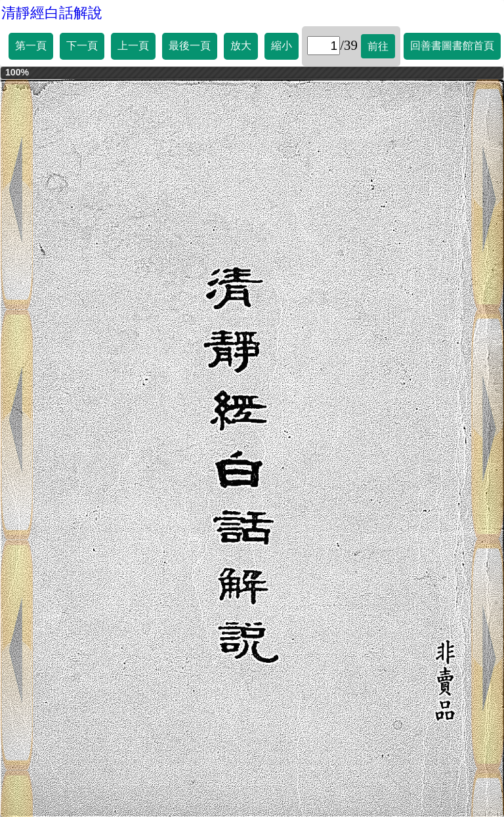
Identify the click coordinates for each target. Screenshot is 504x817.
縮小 (282, 46)
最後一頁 (190, 46)
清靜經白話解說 (52, 13)
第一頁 (31, 46)
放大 (241, 46)
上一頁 (133, 46)
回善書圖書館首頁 (452, 46)
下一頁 (82, 46)
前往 (378, 46)
